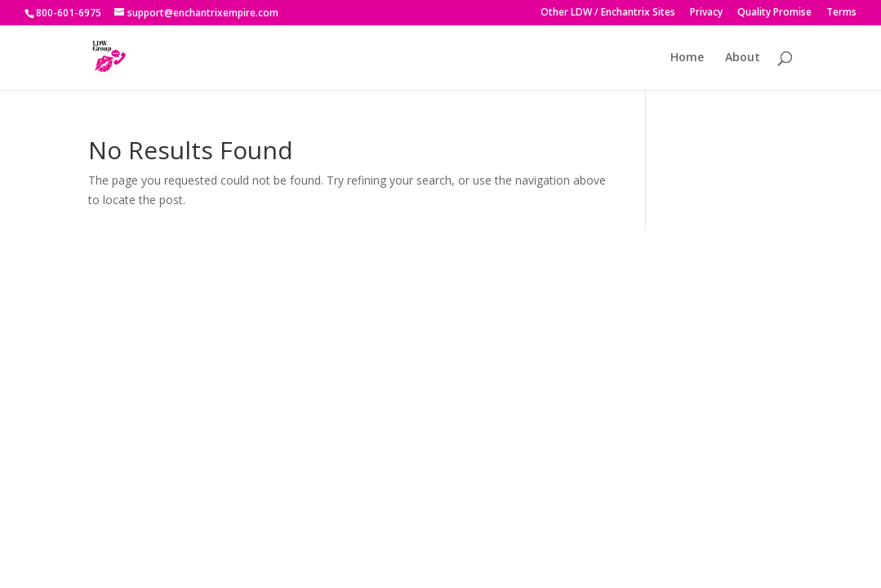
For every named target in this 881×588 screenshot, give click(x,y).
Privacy (706, 13)
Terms (841, 13)
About (743, 58)
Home (687, 58)
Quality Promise (774, 13)
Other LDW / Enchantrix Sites (608, 13)
